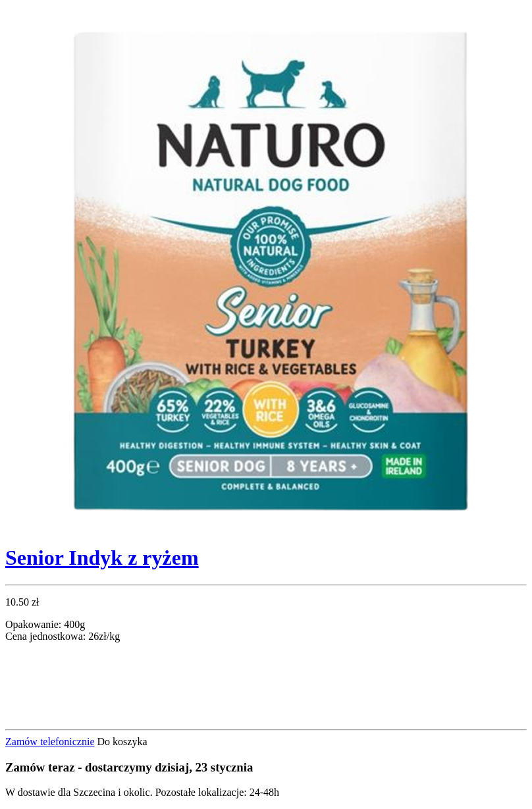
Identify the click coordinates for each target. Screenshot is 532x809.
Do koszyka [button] (122, 742)
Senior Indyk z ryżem (102, 558)
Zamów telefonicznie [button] (50, 742)
